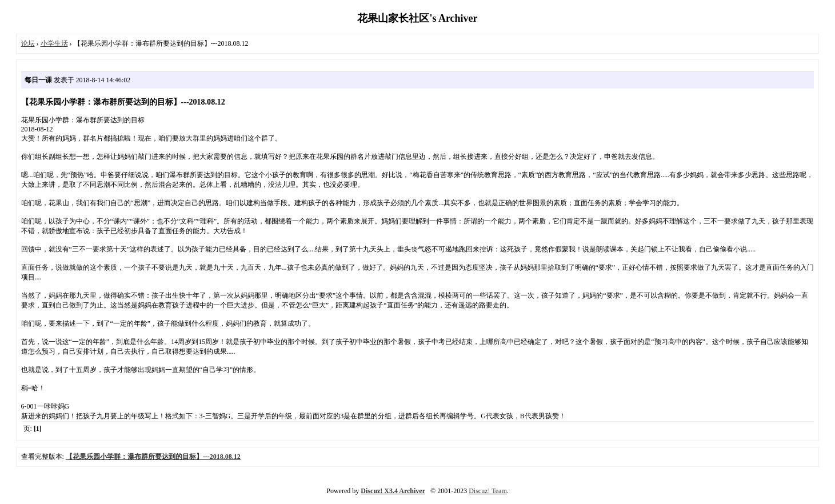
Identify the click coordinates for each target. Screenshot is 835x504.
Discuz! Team (488, 491)
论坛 (28, 43)
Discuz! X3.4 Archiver (393, 491)
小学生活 (54, 43)
